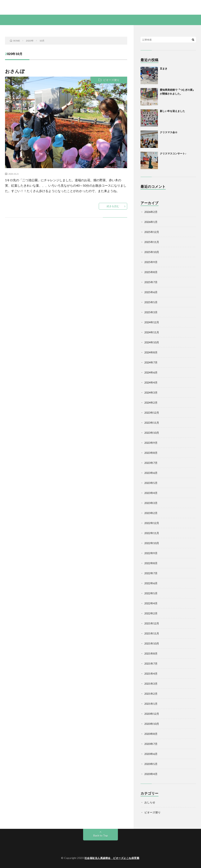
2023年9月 (151, 443)
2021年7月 (151, 663)
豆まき (164, 69)
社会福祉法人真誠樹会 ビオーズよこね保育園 (112, 858)
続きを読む (113, 206)
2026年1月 (151, 222)
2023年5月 (151, 483)
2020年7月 (151, 744)
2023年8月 (151, 453)
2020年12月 (152, 714)
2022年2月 (151, 613)
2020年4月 (151, 774)
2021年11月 (152, 633)
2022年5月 (151, 593)
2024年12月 (152, 322)
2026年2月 (151, 212)
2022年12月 (152, 523)
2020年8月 (151, 734)
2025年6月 (151, 292)
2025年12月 (152, 232)
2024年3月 (151, 393)
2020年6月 (151, 754)
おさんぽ (15, 71)
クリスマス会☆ (169, 132)
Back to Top (101, 835)
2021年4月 (151, 674)
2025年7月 (151, 282)
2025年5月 (151, 302)
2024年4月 (151, 382)
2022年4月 (151, 603)
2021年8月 (151, 653)
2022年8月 (151, 563)
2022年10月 (152, 543)
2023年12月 (152, 413)
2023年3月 (151, 503)
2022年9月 (151, 553)
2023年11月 (152, 423)
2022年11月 (152, 533)
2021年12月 (152, 623)
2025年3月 (151, 312)
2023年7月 (151, 463)
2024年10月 (152, 342)
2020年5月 (151, 764)
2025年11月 (152, 242)
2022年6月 (151, 583)
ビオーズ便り (111, 80)
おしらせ (150, 802)
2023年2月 (151, 513)
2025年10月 (152, 252)
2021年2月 (151, 694)
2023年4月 (151, 493)
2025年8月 (151, 272)
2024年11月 (152, 332)
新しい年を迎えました (172, 111)
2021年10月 (152, 643)
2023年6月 (151, 473)
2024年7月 (151, 362)
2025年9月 (151, 262)
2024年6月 (151, 372)
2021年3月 (151, 684)
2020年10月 (152, 724)
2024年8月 (151, 352)
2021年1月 (151, 704)
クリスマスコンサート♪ (173, 153)
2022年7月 (151, 573)
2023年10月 (152, 433)
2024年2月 (151, 403)
